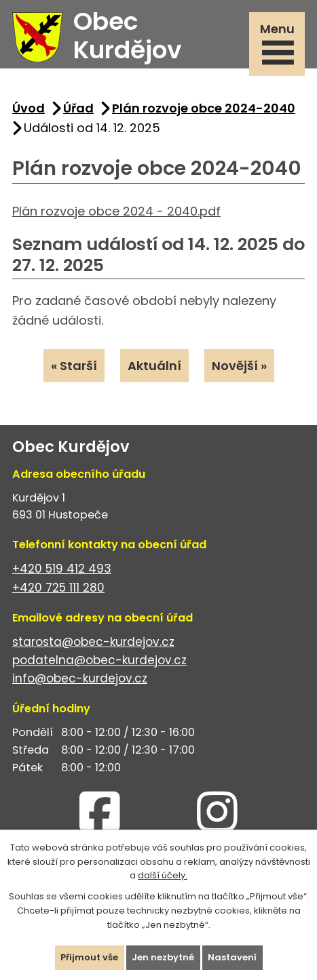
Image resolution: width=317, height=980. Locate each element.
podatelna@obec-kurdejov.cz (99, 660)
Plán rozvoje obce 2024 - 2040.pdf (116, 211)
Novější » (239, 366)
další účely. (163, 875)
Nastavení (232, 957)
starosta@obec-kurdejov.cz (93, 642)
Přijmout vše (89, 957)
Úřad (78, 108)
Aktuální (154, 366)
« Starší (74, 366)
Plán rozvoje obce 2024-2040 (204, 108)
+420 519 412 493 (62, 569)
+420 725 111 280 (58, 588)
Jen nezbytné (163, 957)
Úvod (29, 108)
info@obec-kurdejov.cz (80, 678)
